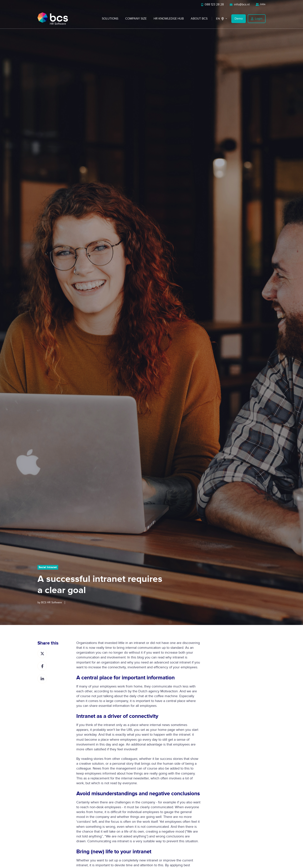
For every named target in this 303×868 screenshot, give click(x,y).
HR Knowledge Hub (169, 19)
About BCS (199, 19)
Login (257, 19)
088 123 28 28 (213, 4)
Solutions (110, 19)
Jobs (261, 4)
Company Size (136, 19)
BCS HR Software (51, 602)
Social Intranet (48, 567)
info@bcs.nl (240, 4)
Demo (239, 19)
